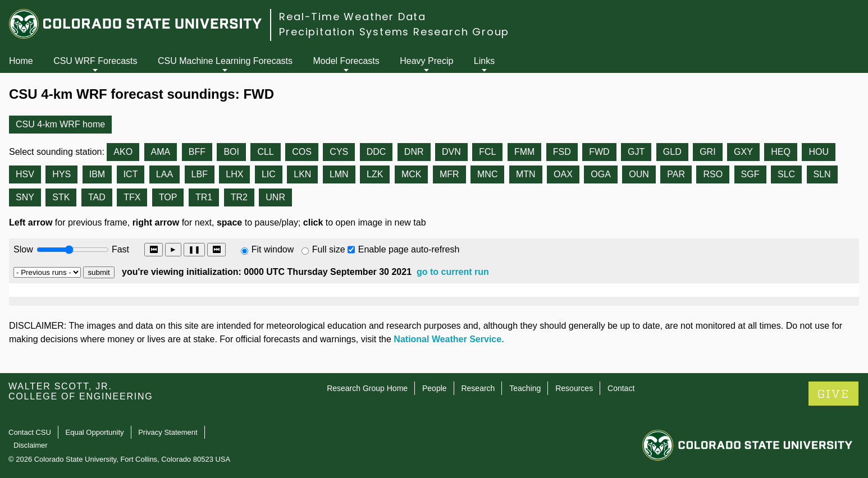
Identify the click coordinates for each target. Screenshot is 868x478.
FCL (487, 152)
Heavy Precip (426, 61)
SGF (750, 174)
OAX (563, 174)
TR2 (239, 197)
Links (484, 61)
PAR (676, 174)
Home (21, 61)
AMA (161, 152)
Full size (329, 249)
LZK (375, 174)
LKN (302, 174)
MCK (412, 174)
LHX (234, 174)
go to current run (453, 272)
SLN (822, 174)
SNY (25, 197)
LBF (200, 174)
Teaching (525, 388)
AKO (123, 152)
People (435, 388)
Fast (120, 249)
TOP (168, 197)
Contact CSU (30, 432)
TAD (97, 197)
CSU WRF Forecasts (95, 61)
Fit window (273, 249)
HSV (25, 174)
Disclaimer (31, 445)
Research (478, 388)
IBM (97, 174)
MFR (449, 174)
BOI (231, 152)
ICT (131, 174)
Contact (621, 388)
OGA (601, 174)
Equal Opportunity (95, 432)
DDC (376, 152)
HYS (61, 174)
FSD (562, 152)
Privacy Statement (168, 432)
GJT (636, 152)
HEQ (781, 152)
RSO (713, 174)
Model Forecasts (346, 61)
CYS (339, 152)
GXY (743, 152)
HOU (819, 152)
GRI (707, 152)
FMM (524, 152)
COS (302, 152)
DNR (414, 152)
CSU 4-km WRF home (60, 124)
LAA (165, 174)
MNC (487, 174)
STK (61, 197)
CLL (265, 152)
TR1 (204, 197)
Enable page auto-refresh (409, 249)
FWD (599, 152)
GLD (672, 152)
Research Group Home (367, 388)
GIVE (833, 394)
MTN (526, 174)
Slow (23, 249)
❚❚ (194, 249)
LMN (339, 174)
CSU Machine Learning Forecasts (225, 61)
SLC (786, 174)
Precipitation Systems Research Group (394, 32)
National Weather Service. (449, 339)
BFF (197, 152)
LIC (269, 174)
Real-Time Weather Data (353, 17)
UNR (275, 197)
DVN (451, 152)
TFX (132, 197)
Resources (574, 388)
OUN (639, 174)
